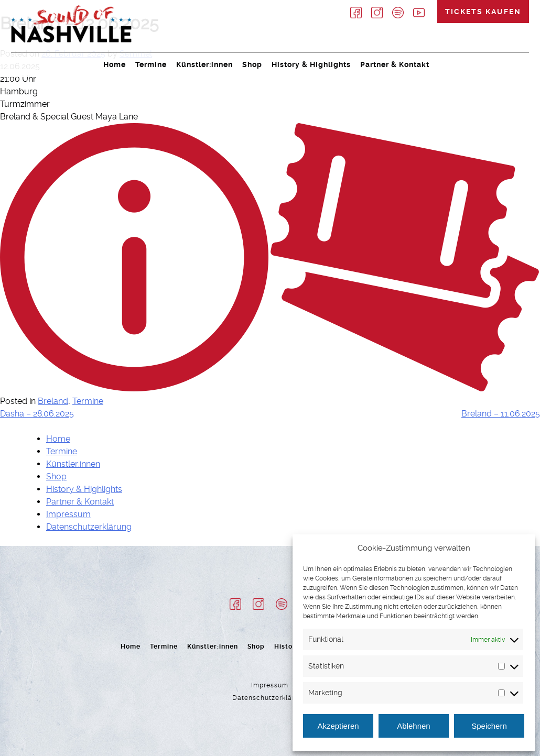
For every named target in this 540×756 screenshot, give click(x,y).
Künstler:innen (204, 64)
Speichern (489, 726)
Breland (53, 401)
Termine (151, 64)
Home (115, 64)
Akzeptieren (338, 726)
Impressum (68, 514)
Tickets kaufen (483, 12)
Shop (252, 64)
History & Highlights (311, 64)
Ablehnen (413, 726)
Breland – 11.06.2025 (501, 414)
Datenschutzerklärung (89, 527)
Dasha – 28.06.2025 (37, 414)
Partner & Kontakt (395, 64)
